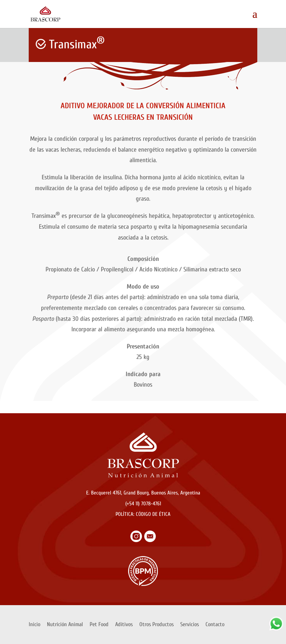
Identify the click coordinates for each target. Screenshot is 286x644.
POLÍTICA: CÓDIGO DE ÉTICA (143, 514)
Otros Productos (156, 624)
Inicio (34, 624)
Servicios (190, 624)
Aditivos (124, 624)
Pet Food (99, 624)
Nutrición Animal (65, 624)
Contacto (215, 624)
